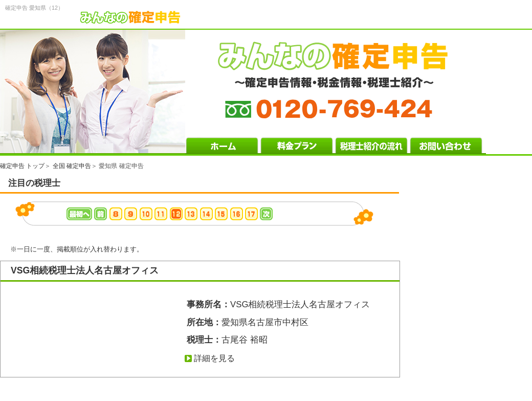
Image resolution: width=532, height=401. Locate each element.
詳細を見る (214, 358)
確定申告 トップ (22, 166)
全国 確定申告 (72, 166)
